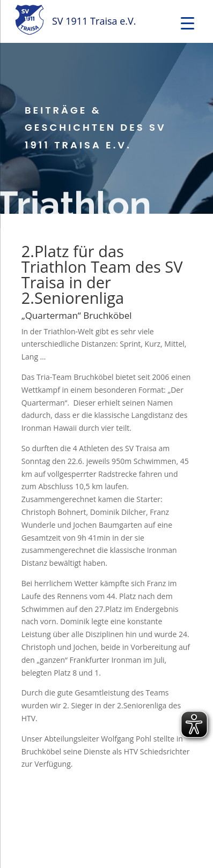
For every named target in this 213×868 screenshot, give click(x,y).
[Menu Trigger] (188, 23)
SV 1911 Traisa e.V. (94, 21)
